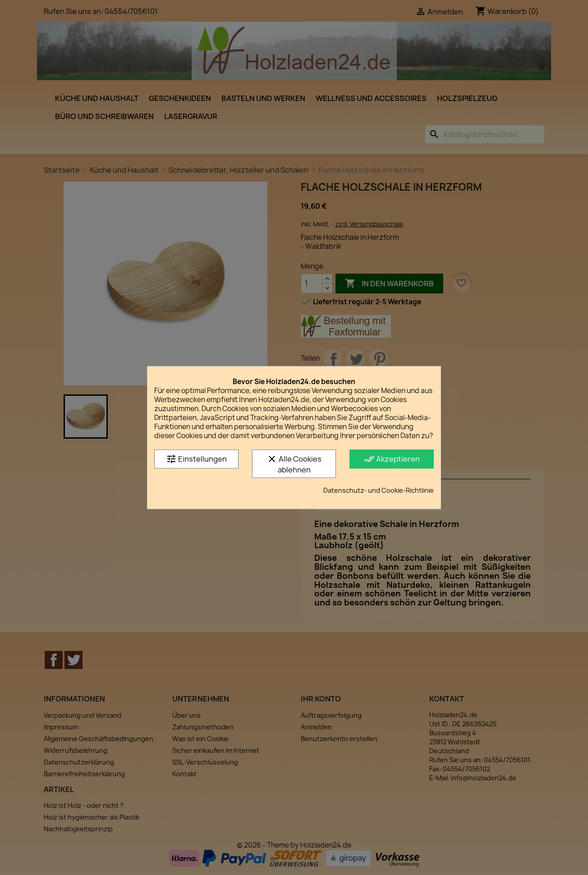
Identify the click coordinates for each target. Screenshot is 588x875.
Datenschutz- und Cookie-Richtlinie (379, 490)
